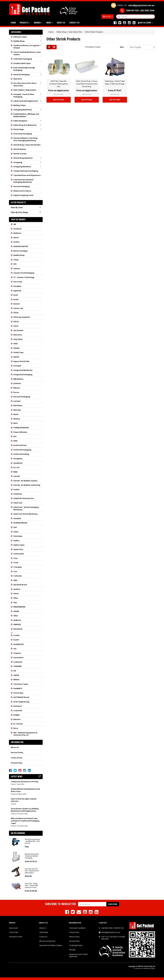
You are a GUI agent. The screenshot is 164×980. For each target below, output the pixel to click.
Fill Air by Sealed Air (22, 317)
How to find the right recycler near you (24, 800)
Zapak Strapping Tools (23, 195)
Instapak (17, 366)
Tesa (16, 558)
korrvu (16, 392)
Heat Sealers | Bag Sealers (25, 90)
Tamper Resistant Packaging (26, 171)
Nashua (17, 419)
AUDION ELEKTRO (21, 246)
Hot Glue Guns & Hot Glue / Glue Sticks (25, 84)
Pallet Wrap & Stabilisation (25, 125)
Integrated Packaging (23, 375)
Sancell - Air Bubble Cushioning (27, 485)
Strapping (18, 162)
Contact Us (74, 23)
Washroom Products (22, 191)
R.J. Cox (17, 467)
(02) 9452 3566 (107, 928)
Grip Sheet (18, 339)
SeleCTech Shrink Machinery (26, 514)
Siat (15, 527)
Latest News (44, 932)
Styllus (16, 541)
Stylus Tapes (19, 545)
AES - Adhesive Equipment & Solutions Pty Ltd (25, 734)
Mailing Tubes (20, 105)
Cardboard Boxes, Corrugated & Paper (26, 47)
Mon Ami (17, 410)
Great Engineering (21, 702)
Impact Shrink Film (21, 361)
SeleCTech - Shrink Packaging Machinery (26, 508)
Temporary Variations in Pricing (25, 781)
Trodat (17, 635)
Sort (122, 47)
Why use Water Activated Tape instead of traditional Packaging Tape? (25, 821)
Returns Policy (17, 752)
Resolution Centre (16, 937)
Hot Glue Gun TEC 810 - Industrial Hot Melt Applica (32, 871)
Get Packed (18, 330)
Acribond (17, 229)
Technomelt (19, 554)
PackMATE (18, 688)
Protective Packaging (23, 134)
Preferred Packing (21, 454)
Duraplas (17, 286)
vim (15, 649)
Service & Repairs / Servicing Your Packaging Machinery (25, 139)
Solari (16, 532)
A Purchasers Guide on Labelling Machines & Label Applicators (25, 810)
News (50, 23)
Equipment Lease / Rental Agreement (78, 955)
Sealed (16, 489)
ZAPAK (16, 611)
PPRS (16, 441)
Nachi (16, 414)
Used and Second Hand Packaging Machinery (23, 181)
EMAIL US (133, 5)
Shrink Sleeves (20, 149)
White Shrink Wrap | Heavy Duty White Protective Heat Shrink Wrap (87, 84)
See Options (59, 100)
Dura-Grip (18, 282)
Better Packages (21, 251)
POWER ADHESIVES (21, 428)
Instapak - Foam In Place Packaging (24, 95)
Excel (16, 295)
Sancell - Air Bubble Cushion (25, 481)
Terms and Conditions (77, 928)
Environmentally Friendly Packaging (24, 69)
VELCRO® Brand (20, 585)
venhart (17, 589)
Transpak (18, 567)
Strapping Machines (22, 167)
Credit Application (76, 945)
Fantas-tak (18, 308)
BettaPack (18, 629)
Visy (15, 602)
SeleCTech (18, 503)
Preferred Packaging (22, 450)
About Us (61, 23)
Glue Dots (18, 79)
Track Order (14, 932)
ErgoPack (17, 291)
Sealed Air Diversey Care (24, 498)
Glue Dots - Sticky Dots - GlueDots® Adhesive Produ (31, 885)
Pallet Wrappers (20, 121)
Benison (17, 719)
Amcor (16, 238)
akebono (17, 620)
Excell (16, 299)
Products (25, 23)
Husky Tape (18, 352)
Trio (15, 571)
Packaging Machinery (23, 110)
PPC (15, 436)
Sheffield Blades (20, 523)
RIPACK (16, 680)
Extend (17, 304)
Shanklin (17, 518)
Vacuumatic (19, 657)
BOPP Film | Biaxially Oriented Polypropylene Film (59, 84)
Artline (16, 242)
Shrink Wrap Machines (23, 158)
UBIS (15, 580)
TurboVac (18, 576)
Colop (16, 260)
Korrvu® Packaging (22, 397)
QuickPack (18, 463)
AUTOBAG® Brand (21, 697)
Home (13, 23)
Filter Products (18, 203)
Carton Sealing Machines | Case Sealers (27, 53)
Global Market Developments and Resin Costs (25, 790)
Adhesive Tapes (20, 37)
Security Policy (74, 941)
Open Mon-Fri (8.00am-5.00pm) (51, 945)
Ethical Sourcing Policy (47, 941)
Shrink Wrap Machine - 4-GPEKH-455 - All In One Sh (32, 841)
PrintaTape (18, 693)
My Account (14, 928)
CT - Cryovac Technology (24, 277)
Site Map (72, 950)
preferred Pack (20, 445)
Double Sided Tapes (22, 63)
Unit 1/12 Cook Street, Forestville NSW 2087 (113, 938)
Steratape (18, 536)
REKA (16, 472)
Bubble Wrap (19, 41)
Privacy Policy (17, 763)
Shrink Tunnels (20, 154)
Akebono (17, 233)
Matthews (18, 405)
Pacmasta (18, 706)
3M (15, 224)
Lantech (17, 401)
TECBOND (18, 666)
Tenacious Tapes (21, 684)
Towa (16, 563)
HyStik (16, 357)
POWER (16, 715)
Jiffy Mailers (18, 379)
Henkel (16, 348)
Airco (16, 728)
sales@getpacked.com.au (111, 932)
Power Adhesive (20, 432)
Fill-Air (16, 322)
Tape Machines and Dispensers (27, 175)
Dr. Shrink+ (18, 724)
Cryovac (17, 268)
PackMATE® (19, 644)
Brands (38, 23)
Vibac (16, 598)
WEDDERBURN (19, 607)
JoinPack (17, 383)
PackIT (16, 640)
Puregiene (18, 459)
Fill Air (16, 313)
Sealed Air (18, 494)
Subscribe (113, 904)
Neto (16, 423)
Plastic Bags (19, 129)
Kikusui (17, 388)
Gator (16, 326)
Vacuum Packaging (22, 186)
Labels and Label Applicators (26, 101)
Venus (16, 593)
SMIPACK (17, 624)
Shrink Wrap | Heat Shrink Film (27, 145)
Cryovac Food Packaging (24, 273)
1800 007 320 (119, 928)
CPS (15, 264)
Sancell (17, 476)
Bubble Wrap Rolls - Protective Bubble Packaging (32, 856)
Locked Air (18, 662)
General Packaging (22, 74)
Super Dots (18, 549)
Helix (16, 344)
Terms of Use (17, 758)
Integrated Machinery (23, 370)
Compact (17, 653)
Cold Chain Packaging (23, 59)
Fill (15, 671)
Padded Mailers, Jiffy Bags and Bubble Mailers (26, 115)
